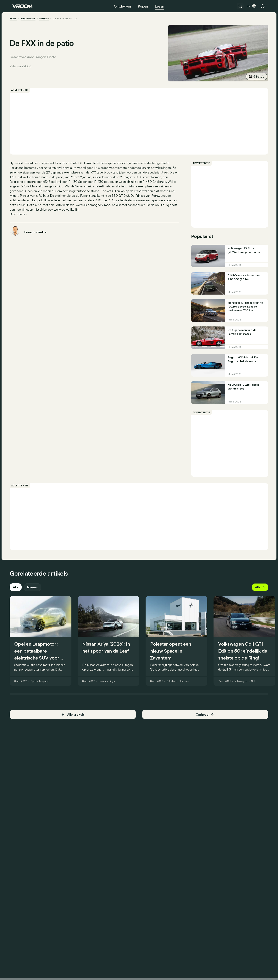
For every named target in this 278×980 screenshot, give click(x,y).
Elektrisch (187, 687)
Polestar (174, 687)
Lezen (159, 6)
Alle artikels (74, 720)
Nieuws (35, 593)
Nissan (105, 687)
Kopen (143, 6)
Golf (256, 687)
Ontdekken (122, 6)
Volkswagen (244, 687)
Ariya (115, 687)
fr (252, 6)
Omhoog (204, 720)
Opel (36, 687)
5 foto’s (254, 76)
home (16, 19)
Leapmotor (48, 687)
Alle (18, 593)
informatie (31, 19)
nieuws (47, 19)
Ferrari (26, 214)
